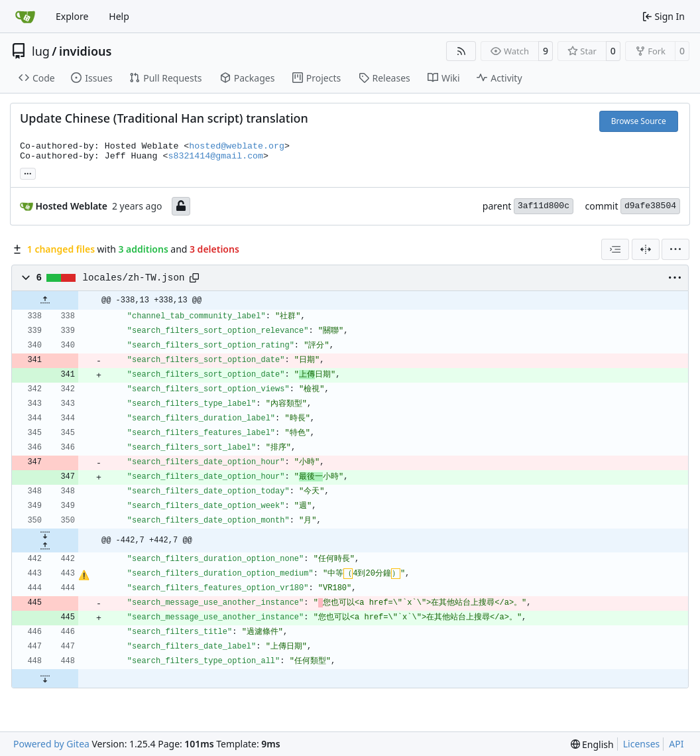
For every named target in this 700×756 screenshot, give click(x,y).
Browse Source (639, 121)
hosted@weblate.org (237, 146)
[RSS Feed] (461, 51)
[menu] (675, 249)
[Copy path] (194, 278)
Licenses (642, 744)
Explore (72, 16)
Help (119, 16)
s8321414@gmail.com (215, 156)
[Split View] (646, 249)
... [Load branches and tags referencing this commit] (28, 172)
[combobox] (615, 249)
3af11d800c (544, 206)
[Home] (25, 17)
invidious (85, 51)
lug (41, 51)
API (676, 744)
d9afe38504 (650, 206)
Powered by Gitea (51, 744)
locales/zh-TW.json (134, 278)
